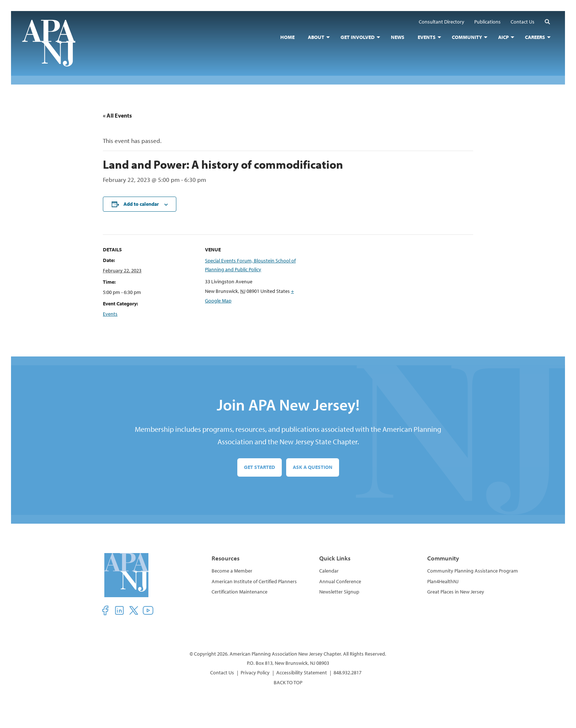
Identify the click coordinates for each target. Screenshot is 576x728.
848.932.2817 (348, 673)
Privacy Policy (255, 673)
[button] (547, 21)
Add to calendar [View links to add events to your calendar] (141, 204)
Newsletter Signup (339, 592)
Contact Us (222, 673)
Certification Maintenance (240, 592)
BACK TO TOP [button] (288, 682)
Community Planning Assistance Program (473, 571)
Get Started (260, 467)
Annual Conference (340, 581)
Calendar (329, 571)
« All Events (117, 115)
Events (110, 314)
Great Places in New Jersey (456, 592)
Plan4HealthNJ (443, 581)
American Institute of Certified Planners (254, 581)
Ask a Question (313, 467)
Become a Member (232, 571)
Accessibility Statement (302, 673)
